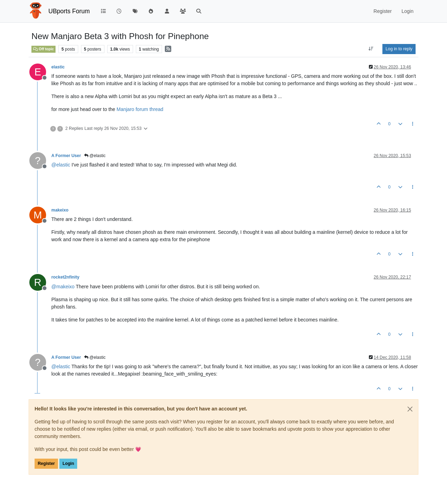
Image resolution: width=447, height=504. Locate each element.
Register (46, 464)
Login (68, 464)
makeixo (60, 210)
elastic (58, 67)
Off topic (43, 49)
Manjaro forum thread (140, 109)
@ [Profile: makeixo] (63, 287)
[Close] (410, 409)
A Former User (66, 156)
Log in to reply (399, 49)
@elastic (95, 156)
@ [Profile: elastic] (61, 165)
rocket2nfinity (65, 277)
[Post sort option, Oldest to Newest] (371, 49)
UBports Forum (69, 11)
